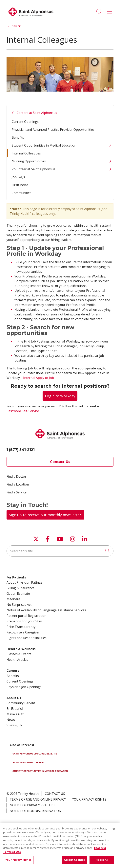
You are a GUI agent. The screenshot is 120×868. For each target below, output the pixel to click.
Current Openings (25, 122)
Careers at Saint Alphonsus (37, 113)
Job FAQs (18, 177)
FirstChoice (20, 185)
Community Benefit (21, 703)
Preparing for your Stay (24, 621)
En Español (15, 709)
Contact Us (60, 462)
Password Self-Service (23, 411)
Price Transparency (21, 627)
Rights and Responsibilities (27, 638)
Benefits (18, 137)
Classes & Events (19, 654)
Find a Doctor (16, 476)
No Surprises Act (19, 605)
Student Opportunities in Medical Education (44, 145)
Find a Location (18, 484)
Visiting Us (14, 725)
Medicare (13, 599)
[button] (110, 10)
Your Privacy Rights (89, 799)
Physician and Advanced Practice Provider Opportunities (53, 130)
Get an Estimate (18, 593)
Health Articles (17, 660)
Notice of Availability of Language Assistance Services (46, 610)
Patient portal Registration (26, 616)
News (11, 720)
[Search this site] (60, 551)
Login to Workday (60, 396)
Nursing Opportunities (29, 161)
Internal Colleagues (26, 153)
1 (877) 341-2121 (21, 450)
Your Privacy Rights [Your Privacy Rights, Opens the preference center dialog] (18, 863)
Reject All (102, 863)
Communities (21, 193)
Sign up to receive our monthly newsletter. (45, 515)
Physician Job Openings (24, 687)
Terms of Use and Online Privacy (38, 799)
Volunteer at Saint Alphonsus (33, 169)
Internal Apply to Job (39, 378)
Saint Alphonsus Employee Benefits (35, 754)
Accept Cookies (74, 863)
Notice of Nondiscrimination (36, 811)
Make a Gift (15, 714)
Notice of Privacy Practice (33, 805)
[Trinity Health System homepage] (31, 18)
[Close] (114, 832)
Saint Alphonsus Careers (29, 762)
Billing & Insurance (20, 588)
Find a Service (17, 492)
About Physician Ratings (24, 582)
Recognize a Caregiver (23, 632)
